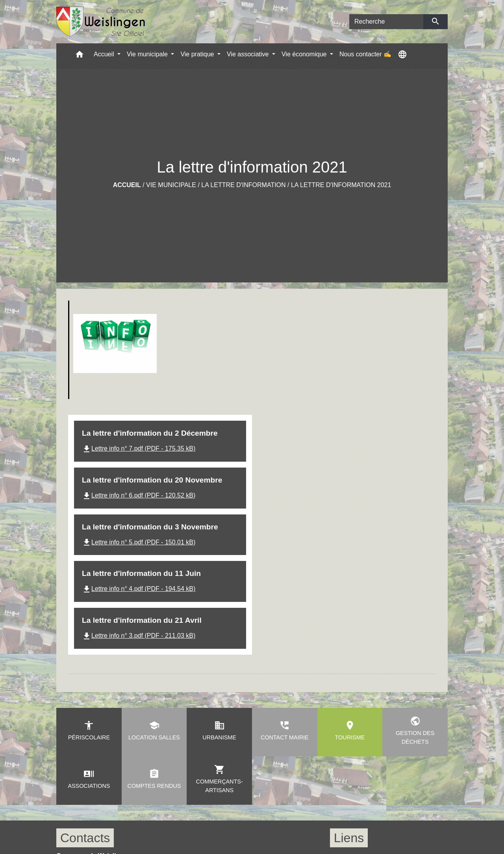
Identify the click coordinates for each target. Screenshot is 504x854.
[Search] (386, 22)
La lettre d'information (243, 185)
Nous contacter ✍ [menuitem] (365, 54)
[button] (80, 56)
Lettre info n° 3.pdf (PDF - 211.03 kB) (139, 636)
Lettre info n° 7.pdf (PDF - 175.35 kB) (139, 448)
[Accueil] (101, 22)
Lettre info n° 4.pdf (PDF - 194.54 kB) (139, 589)
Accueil (127, 185)
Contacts (85, 838)
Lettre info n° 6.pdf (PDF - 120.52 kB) (139, 495)
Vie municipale (171, 185)
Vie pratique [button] (198, 54)
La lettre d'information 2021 (341, 185)
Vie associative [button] (249, 54)
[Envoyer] (436, 22)
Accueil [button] (105, 54)
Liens (349, 838)
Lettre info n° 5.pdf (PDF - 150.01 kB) (139, 542)
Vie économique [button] (305, 54)
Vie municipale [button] (148, 54)
